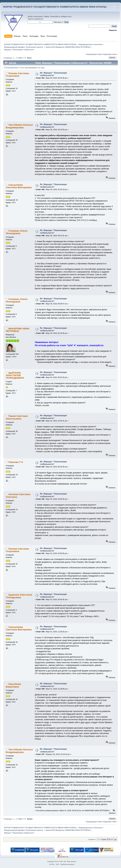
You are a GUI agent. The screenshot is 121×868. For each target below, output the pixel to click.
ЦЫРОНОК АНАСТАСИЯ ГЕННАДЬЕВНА (15, 375)
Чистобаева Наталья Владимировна (19, 126)
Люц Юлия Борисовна (13, 685)
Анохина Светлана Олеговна (18, 495)
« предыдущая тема (93, 54)
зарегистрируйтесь (35, 19)
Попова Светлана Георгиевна (17, 75)
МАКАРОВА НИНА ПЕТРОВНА (78, 47)
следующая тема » (110, 54)
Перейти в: (92, 839)
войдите (64, 16)
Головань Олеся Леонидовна (17, 232)
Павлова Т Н (16, 462)
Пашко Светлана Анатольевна (17, 417)
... (15, 58)
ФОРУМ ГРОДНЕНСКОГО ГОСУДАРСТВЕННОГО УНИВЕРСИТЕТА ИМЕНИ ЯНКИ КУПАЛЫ (55, 7)
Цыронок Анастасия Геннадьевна (19, 596)
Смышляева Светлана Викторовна (19, 186)
